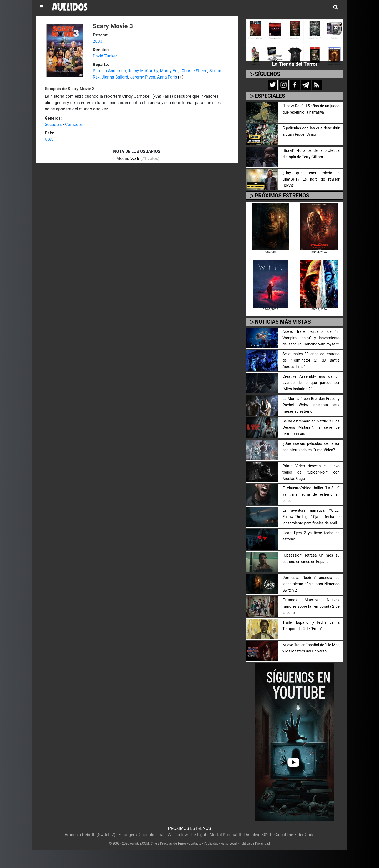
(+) (181, 77)
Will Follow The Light (187, 835)
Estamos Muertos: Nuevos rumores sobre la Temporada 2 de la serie (311, 606)
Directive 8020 (258, 835)
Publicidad (211, 843)
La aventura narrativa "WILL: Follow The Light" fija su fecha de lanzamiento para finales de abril (311, 517)
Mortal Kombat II (225, 835)
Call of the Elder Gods (294, 835)
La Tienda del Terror (295, 64)
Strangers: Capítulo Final (142, 835)
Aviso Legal (229, 843)
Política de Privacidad (255, 843)
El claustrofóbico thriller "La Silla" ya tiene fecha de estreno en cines (311, 494)
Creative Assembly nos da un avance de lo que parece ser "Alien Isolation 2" (311, 383)
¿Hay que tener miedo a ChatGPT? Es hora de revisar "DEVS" (311, 179)
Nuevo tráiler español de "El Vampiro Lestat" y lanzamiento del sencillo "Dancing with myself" (311, 338)
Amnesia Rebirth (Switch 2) (90, 835)
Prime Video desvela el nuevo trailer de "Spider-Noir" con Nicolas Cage (311, 472)
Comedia (73, 125)
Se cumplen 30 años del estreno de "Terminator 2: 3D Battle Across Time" (311, 360)
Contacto (195, 843)
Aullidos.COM (140, 843)
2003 (98, 41)
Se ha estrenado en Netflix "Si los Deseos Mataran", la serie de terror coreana (311, 428)
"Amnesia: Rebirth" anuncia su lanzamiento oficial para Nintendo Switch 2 (311, 584)
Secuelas (53, 125)
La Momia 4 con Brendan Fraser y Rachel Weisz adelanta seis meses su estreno (311, 405)
